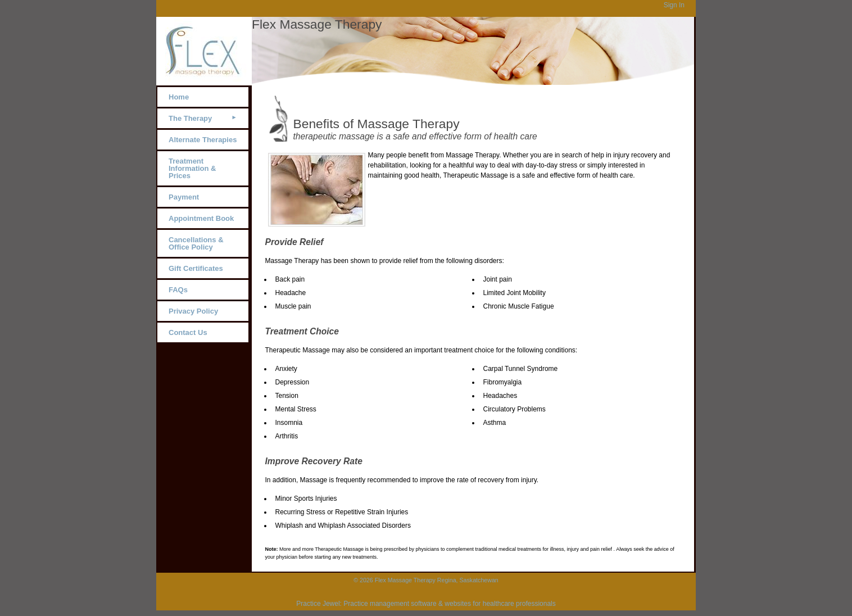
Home (179, 97)
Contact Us (188, 332)
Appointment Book (201, 218)
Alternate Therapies (203, 140)
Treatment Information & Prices (192, 168)
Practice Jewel (318, 604)
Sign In (674, 5)
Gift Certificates (196, 268)
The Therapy (190, 118)
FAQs (178, 290)
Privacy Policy (193, 311)
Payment (184, 197)
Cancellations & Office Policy (196, 243)
